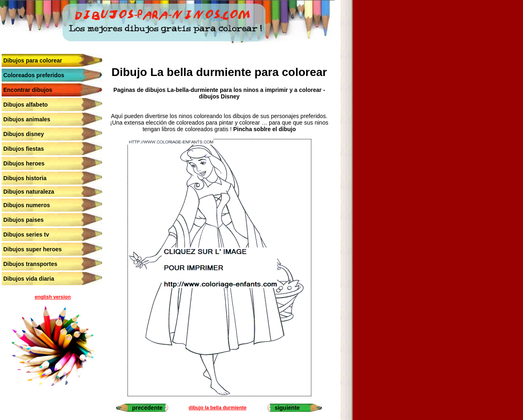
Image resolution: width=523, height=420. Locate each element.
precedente (147, 408)
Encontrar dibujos (28, 90)
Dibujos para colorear (33, 60)
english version (53, 297)
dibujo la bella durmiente (218, 408)
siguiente (287, 408)
